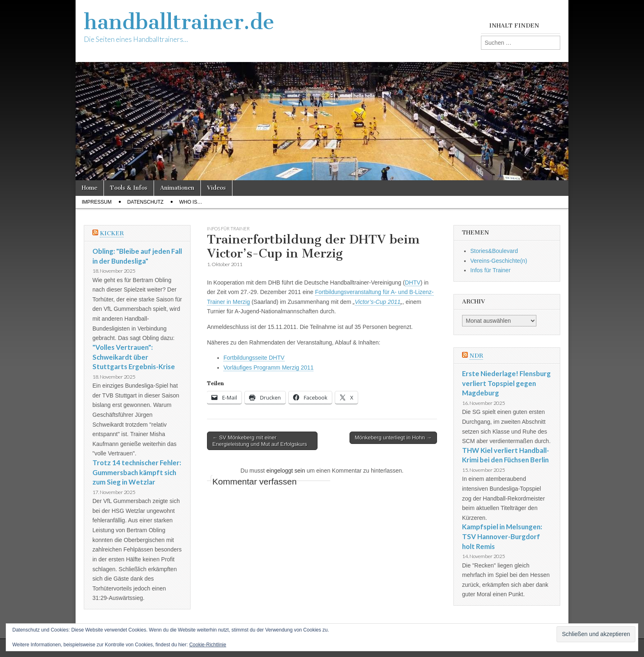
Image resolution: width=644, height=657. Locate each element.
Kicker (112, 233)
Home (90, 188)
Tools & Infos (129, 188)
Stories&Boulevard (494, 251)
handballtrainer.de (179, 22)
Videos (216, 188)
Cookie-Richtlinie (208, 645)
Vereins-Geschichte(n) (499, 261)
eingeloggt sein (286, 471)
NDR (476, 356)
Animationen (177, 188)
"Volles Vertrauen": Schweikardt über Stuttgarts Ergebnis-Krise (134, 357)
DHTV (413, 283)
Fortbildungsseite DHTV (254, 358)
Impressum (97, 202)
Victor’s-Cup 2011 (378, 302)
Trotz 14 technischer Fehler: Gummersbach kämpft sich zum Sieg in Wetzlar (137, 472)
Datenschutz (145, 202)
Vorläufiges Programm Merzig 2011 (268, 368)
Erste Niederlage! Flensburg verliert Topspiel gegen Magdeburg (506, 383)
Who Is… (191, 202)
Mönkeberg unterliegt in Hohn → (393, 438)
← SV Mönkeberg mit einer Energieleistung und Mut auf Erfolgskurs (260, 441)
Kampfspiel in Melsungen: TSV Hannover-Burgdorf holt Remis (502, 536)
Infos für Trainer (228, 229)
